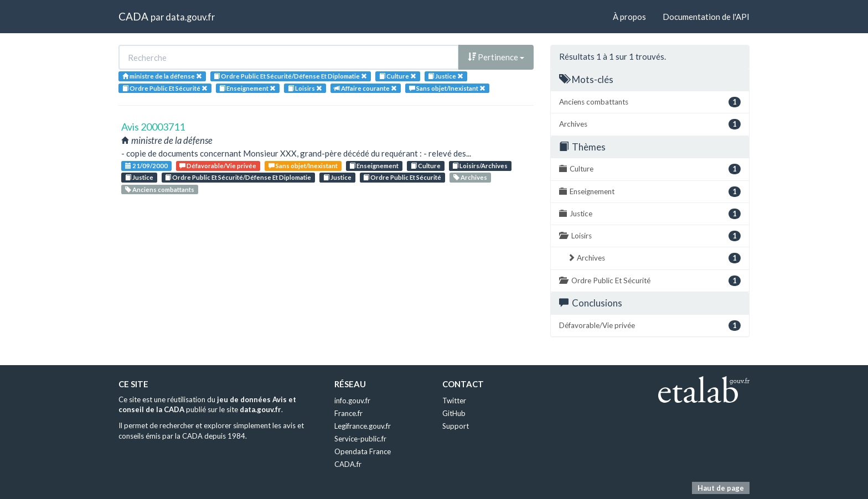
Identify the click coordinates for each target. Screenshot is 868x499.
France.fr (348, 413)
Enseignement (374, 166)
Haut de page (721, 488)
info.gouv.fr (352, 401)
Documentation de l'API (706, 17)
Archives (470, 177)
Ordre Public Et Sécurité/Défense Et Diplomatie (238, 177)
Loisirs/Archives (480, 166)
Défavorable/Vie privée (218, 166)
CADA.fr (348, 464)
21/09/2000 (146, 166)
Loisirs (650, 236)
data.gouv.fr (190, 17)
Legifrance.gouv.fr (363, 426)
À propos (629, 17)
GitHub (454, 413)
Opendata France (363, 451)
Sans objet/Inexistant (303, 166)
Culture (426, 166)
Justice (139, 177)
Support (456, 426)
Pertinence (496, 57)
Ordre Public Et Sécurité (402, 177)
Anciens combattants (160, 189)
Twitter (454, 401)
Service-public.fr (360, 439)
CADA (133, 16)
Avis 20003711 (153, 127)
